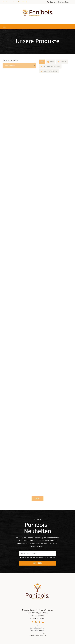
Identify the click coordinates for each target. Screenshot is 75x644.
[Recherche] (48, 2)
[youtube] (43, 622)
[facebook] (32, 622)
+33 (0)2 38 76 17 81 (37, 616)
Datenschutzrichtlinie (49, 557)
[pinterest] (39, 622)
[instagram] (36, 622)
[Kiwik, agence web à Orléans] (44, 634)
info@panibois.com (37, 618)
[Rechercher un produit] (59, 2)
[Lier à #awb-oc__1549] (4, 27)
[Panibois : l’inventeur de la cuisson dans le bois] (37, 6)
